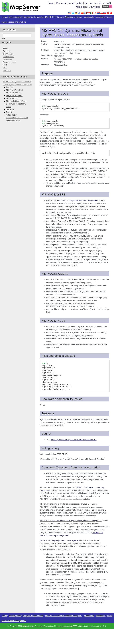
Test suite (10, 109)
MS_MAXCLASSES (14, 96)
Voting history (12, 115)
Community (8, 54)
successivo (101, 17)
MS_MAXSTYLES (14, 98)
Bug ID (9, 112)
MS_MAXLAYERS (14, 93)
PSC (5, 68)
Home (51, 3)
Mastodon (81, 7)
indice (110, 17)
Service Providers (94, 3)
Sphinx (98, 626)
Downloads (8, 59)
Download (95, 7)
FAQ (108, 3)
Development (15, 17)
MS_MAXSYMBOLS (15, 90)
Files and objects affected (17, 101)
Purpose (10, 87)
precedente (89, 17)
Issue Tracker (75, 3)
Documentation (9, 62)
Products (61, 3)
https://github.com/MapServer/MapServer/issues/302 (73, 440)
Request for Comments (33, 17)
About (5, 48)
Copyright (14, 626)
